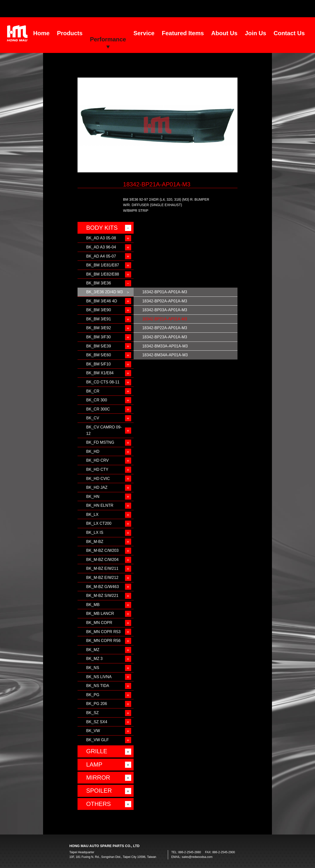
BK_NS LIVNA (99, 677)
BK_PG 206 (97, 704)
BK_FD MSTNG (100, 442)
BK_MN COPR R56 (103, 641)
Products (70, 33)
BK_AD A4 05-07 (101, 256)
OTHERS (98, 804)
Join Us (256, 33)
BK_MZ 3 (94, 659)
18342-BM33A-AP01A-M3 (165, 346)
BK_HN (93, 497)
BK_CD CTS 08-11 (103, 382)
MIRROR (98, 778)
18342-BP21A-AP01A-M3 (165, 319)
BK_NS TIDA (98, 686)
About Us (224, 33)
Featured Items (183, 33)
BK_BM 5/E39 (99, 346)
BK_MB (93, 605)
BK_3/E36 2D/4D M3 (104, 292)
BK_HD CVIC (98, 479)
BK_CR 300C (98, 409)
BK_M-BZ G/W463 (102, 587)
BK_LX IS (95, 532)
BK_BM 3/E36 (99, 283)
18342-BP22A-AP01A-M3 (165, 328)
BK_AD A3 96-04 (101, 247)
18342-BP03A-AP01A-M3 (165, 310)
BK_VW (93, 731)
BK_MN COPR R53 (103, 632)
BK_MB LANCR (100, 614)
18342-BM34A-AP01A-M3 (165, 355)
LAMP (94, 764)
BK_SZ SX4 (97, 722)
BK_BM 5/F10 (98, 364)
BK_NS (93, 668)
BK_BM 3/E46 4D (102, 301)
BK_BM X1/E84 (100, 373)
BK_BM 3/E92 (99, 328)
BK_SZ (92, 713)
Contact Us (289, 33)
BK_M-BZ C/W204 (102, 560)
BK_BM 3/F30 (98, 337)
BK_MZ (93, 650)
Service (144, 33)
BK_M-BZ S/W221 (102, 596)
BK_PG (93, 695)
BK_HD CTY (97, 469)
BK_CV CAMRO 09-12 (104, 430)
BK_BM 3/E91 (99, 319)
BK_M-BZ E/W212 (102, 578)
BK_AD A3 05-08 (101, 238)
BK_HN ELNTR (100, 505)
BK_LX (92, 515)
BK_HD (93, 451)
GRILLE (97, 751)
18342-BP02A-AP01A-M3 (165, 301)
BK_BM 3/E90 (99, 310)
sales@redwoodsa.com (197, 857)
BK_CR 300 (97, 400)
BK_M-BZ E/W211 (102, 568)
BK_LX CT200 (99, 523)
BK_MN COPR (99, 623)
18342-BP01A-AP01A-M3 (165, 292)
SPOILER (99, 791)
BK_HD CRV (97, 460)
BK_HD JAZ (97, 487)
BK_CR (93, 391)
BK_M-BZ (95, 542)
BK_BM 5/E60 (99, 355)
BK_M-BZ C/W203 (102, 550)
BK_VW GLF (97, 740)
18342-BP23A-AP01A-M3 (165, 337)
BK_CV (93, 418)
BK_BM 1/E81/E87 (102, 265)
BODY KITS (102, 228)
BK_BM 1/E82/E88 (102, 274)
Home (41, 33)
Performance (108, 39)
